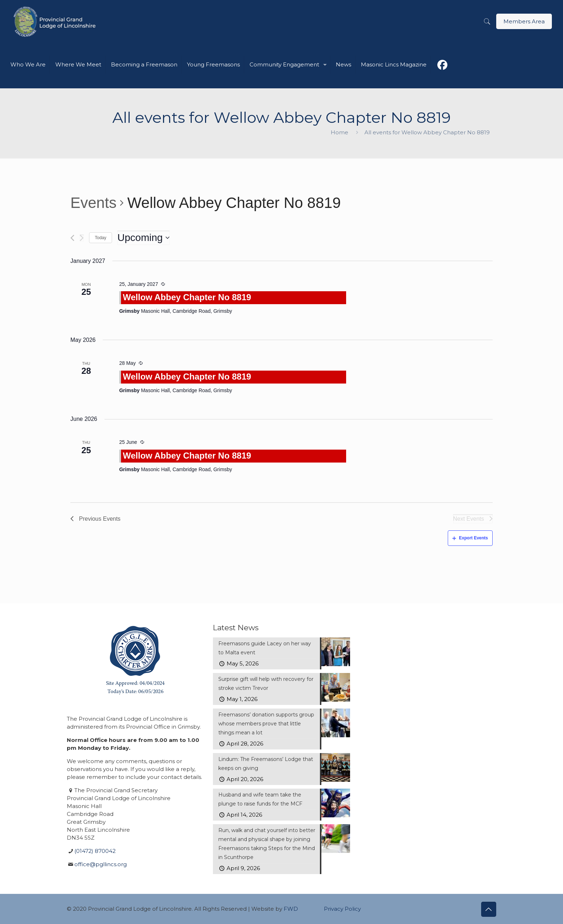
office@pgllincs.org (101, 864)
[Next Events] (82, 238)
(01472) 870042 (95, 851)
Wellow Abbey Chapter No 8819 (187, 297)
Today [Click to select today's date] (101, 238)
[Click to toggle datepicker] (143, 238)
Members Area (524, 21)
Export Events (470, 538)
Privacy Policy (342, 909)
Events (93, 203)
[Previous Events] (72, 238)
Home (339, 132)
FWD (291, 909)
